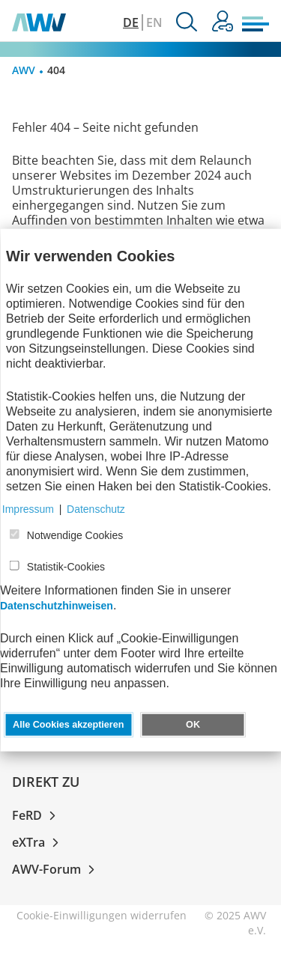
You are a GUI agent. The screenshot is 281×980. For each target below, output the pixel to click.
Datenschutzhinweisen (57, 606)
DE (131, 22)
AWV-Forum (56, 869)
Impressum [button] (28, 509)
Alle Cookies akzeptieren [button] (68, 725)
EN (154, 22)
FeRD (37, 815)
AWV (24, 70)
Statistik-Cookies (66, 567)
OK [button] (193, 725)
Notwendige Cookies (75, 535)
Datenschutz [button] (96, 509)
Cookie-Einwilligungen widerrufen (102, 915)
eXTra (38, 842)
